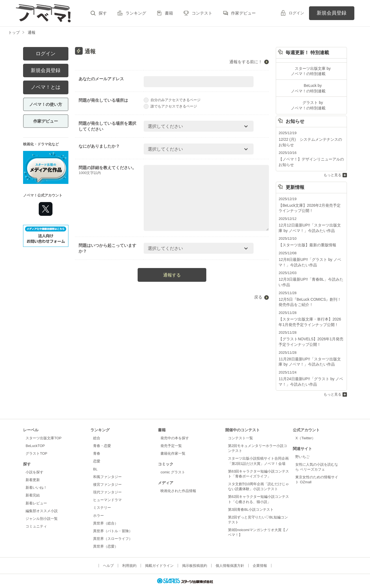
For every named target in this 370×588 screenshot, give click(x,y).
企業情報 (260, 554)
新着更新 (33, 469)
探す (103, 13)
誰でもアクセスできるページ (170, 106)
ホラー (98, 504)
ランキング (136, 13)
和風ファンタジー (107, 466)
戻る (258, 297)
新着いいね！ (36, 476)
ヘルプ (108, 554)
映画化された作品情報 (178, 480)
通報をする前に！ (246, 62)
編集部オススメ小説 (42, 500)
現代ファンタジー (107, 481)
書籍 (169, 13)
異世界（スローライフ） (113, 527)
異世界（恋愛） (106, 535)
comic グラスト (173, 461)
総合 (97, 427)
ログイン (296, 13)
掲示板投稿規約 (195, 554)
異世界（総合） (106, 512)
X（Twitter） (305, 427)
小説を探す (34, 461)
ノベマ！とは (46, 87)
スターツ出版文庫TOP (43, 427)
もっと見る (333, 171)
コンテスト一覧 (240, 427)
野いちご (302, 445)
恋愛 (97, 450)
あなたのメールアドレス (101, 79)
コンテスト (202, 13)
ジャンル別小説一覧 (42, 507)
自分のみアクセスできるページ (172, 100)
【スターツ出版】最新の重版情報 (305, 239)
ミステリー (102, 496)
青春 (97, 442)
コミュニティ (36, 515)
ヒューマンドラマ (107, 489)
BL (95, 458)
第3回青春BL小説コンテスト (251, 498)
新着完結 (33, 484)
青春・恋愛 (102, 434)
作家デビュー (243, 13)
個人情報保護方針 (230, 554)
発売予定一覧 (171, 434)
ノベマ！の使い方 (46, 104)
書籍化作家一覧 (173, 442)
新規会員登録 (332, 13)
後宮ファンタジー (107, 473)
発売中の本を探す (175, 427)
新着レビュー (36, 492)
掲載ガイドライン (159, 554)
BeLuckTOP (35, 434)
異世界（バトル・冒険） (113, 520)
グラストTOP (36, 442)
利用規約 (129, 554)
